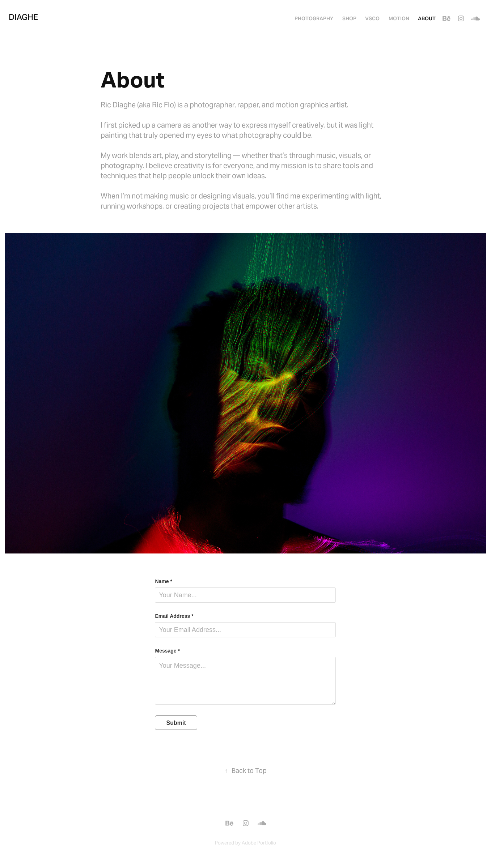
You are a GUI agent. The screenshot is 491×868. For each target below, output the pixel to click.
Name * (163, 581)
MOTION (399, 18)
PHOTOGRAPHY (314, 18)
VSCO (372, 18)
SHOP (349, 18)
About (427, 18)
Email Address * (174, 616)
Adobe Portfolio (259, 843)
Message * (167, 651)
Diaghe (23, 17)
